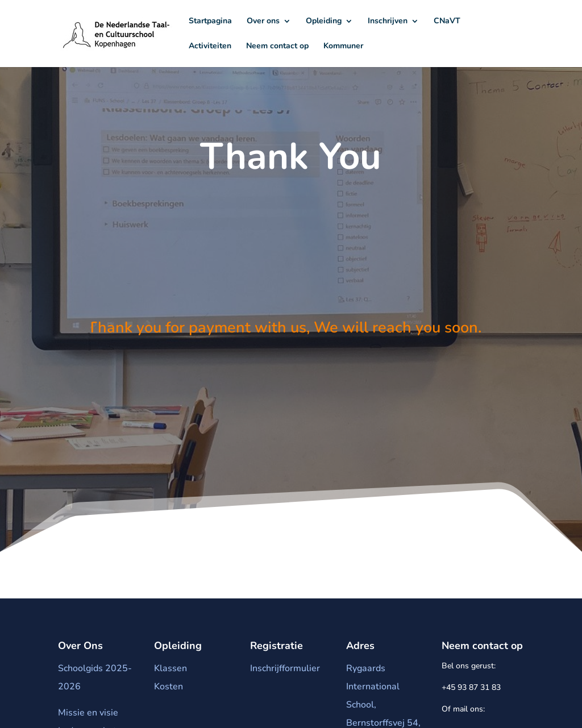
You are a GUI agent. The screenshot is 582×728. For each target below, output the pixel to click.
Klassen (171, 671)
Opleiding (324, 22)
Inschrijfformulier (285, 671)
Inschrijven (388, 22)
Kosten (169, 689)
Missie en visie (88, 715)
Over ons (263, 22)
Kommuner (343, 47)
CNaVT (447, 22)
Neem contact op (277, 47)
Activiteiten (210, 47)
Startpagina (210, 22)
